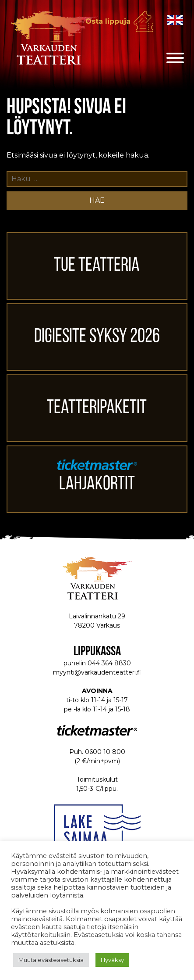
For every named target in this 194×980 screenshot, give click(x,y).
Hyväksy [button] (112, 960)
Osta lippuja (108, 21)
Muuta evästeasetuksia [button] (51, 960)
